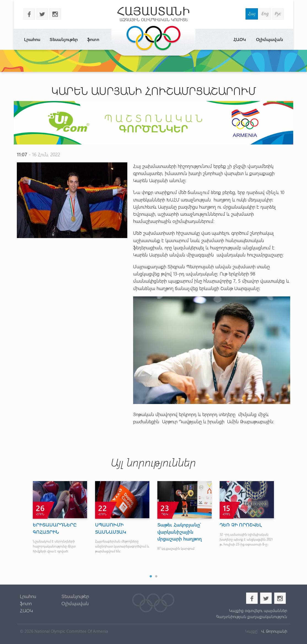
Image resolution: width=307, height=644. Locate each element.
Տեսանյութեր (64, 39)
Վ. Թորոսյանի (274, 631)
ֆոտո (93, 39)
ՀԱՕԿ (240, 39)
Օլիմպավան (270, 39)
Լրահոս (32, 39)
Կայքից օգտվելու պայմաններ (258, 610)
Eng (265, 13)
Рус (278, 13)
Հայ (252, 13)
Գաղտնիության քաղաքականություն (252, 616)
